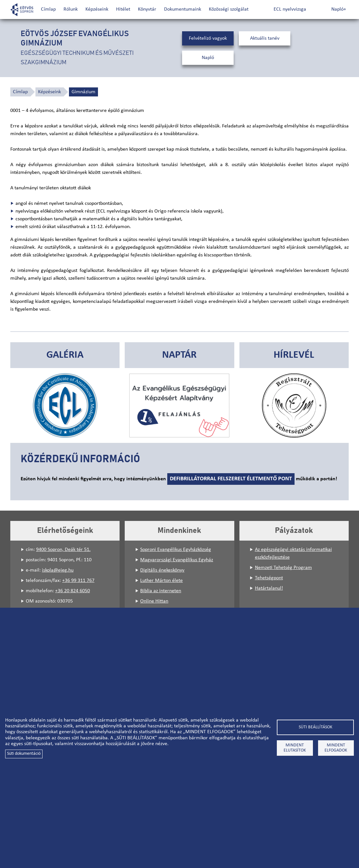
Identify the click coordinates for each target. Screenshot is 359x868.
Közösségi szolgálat (229, 9)
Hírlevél (294, 355)
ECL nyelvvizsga (290, 9)
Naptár (179, 355)
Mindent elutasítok (295, 748)
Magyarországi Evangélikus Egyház (177, 560)
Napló (208, 58)
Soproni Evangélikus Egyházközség (176, 550)
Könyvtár (147, 9)
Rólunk (71, 9)
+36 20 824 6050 (73, 591)
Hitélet (123, 9)
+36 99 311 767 (78, 581)
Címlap (48, 9)
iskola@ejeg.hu (58, 570)
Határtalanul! (269, 588)
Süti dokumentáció (24, 754)
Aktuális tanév (265, 38)
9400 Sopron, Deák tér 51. (63, 550)
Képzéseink (97, 9)
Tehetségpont (269, 578)
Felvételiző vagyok (208, 38)
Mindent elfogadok (336, 748)
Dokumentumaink (183, 9)
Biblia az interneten (161, 591)
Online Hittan (154, 601)
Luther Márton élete (161, 581)
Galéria (65, 355)
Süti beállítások (315, 727)
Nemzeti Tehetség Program (283, 568)
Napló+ (339, 9)
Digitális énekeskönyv (162, 570)
